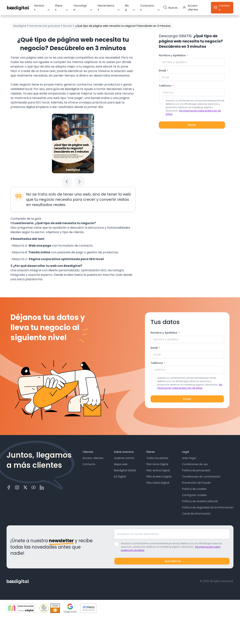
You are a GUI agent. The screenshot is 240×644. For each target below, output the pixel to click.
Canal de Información (196, 514)
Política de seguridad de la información (208, 507)
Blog (127, 8)
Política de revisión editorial (200, 501)
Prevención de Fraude (196, 483)
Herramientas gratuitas (45, 26)
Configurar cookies (194, 495)
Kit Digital (120, 477)
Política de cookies (194, 489)
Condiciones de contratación (201, 477)
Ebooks (67, 26)
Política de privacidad (196, 470)
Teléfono (166, 86)
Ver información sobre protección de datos (190, 386)
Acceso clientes (93, 458)
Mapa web (121, 464)
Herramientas (106, 8)
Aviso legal (189, 458)
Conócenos (147, 8)
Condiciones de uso (195, 464)
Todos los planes (157, 458)
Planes (59, 8)
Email (163, 71)
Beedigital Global (125, 470)
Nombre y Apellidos (173, 55)
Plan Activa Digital (158, 470)
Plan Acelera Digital (159, 477)
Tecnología (80, 8)
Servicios (39, 8)
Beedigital (20, 26)
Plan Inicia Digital (157, 464)
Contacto (89, 464)
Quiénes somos (124, 458)
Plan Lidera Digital (158, 483)
